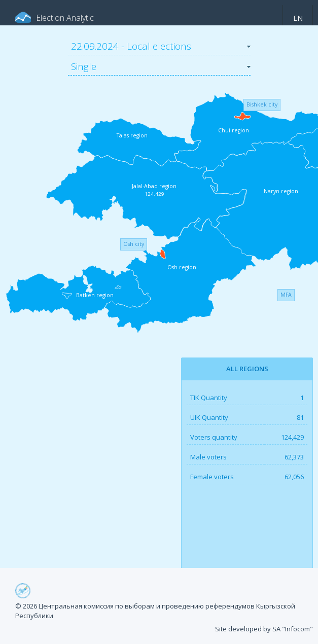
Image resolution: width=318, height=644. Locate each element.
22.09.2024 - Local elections (131, 46)
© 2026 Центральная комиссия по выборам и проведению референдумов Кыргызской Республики (155, 611)
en (298, 18)
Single (84, 66)
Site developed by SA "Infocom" (264, 629)
